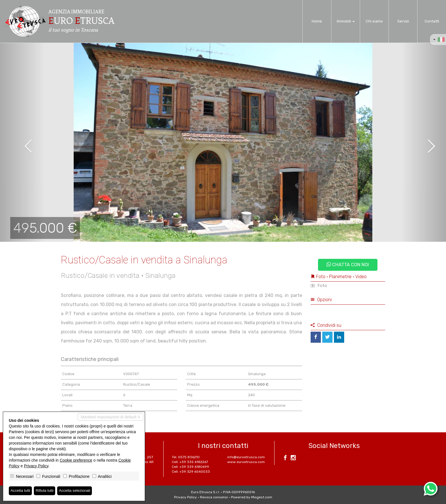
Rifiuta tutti (46, 491)
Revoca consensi (214, 497)
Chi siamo (374, 21)
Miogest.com (262, 497)
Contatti (432, 21)
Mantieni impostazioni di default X (111, 417)
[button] (22, 142)
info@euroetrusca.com (246, 457)
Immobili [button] (346, 21)
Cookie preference (76, 460)
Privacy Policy (185, 497)
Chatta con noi (348, 265)
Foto (319, 286)
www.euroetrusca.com (246, 462)
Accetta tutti (21, 491)
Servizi (403, 21)
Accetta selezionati (78, 491)
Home (317, 21)
